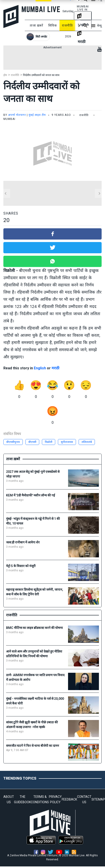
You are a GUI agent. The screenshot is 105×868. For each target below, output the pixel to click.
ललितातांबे (87, 442)
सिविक (53, 25)
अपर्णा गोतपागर (17, 115)
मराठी (55, 368)
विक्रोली (49, 442)
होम (5, 75)
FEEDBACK (69, 799)
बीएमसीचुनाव (13, 442)
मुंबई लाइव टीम (37, 115)
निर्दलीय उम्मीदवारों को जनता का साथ (41, 75)
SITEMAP (98, 799)
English (40, 368)
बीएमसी (32, 442)
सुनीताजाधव (67, 442)
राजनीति (67, 25)
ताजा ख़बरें (37, 25)
